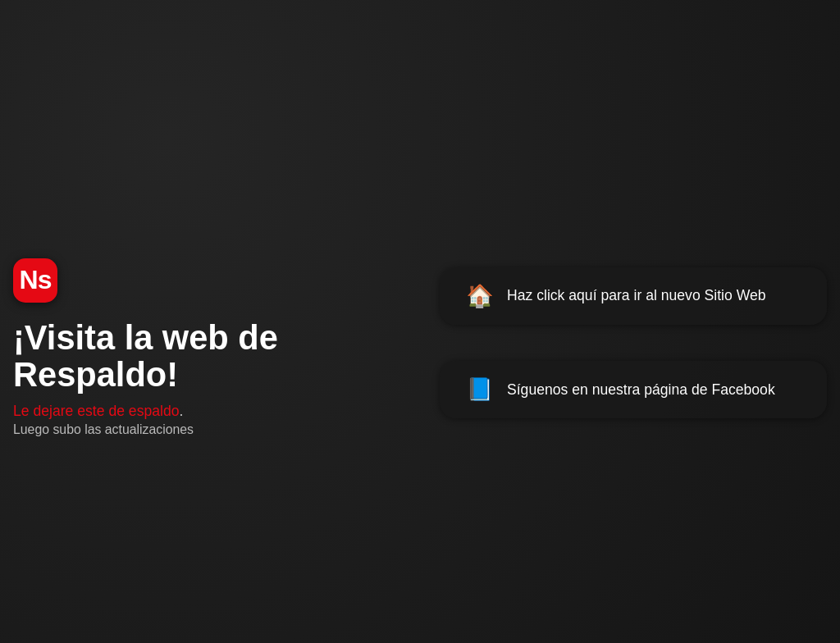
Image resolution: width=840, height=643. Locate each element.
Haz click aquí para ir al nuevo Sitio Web (616, 296)
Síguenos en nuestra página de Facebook (621, 390)
